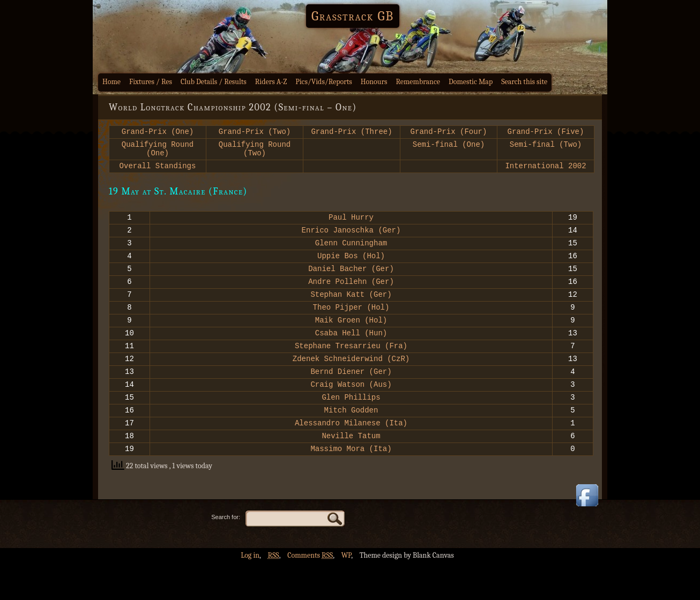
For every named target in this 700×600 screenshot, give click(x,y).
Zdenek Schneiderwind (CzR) (351, 384)
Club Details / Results (214, 82)
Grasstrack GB (353, 16)
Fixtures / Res (151, 82)
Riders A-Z (271, 82)
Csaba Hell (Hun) (351, 355)
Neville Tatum (351, 471)
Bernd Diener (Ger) (351, 398)
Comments (310, 592)
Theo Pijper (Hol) (351, 326)
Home (111, 82)
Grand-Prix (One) (158, 133)
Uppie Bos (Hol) (351, 268)
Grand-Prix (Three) (351, 133)
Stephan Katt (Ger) (351, 312)
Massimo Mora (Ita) (351, 485)
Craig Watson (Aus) (351, 413)
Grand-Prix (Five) (546, 133)
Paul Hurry (351, 225)
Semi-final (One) (449, 147)
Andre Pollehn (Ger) (351, 297)
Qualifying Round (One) (158, 152)
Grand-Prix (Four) (449, 133)
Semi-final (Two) (546, 147)
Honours (374, 82)
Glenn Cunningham (351, 254)
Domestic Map (471, 82)
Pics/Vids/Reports (324, 82)
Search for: (226, 554)
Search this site (524, 82)
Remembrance (418, 82)
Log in (250, 592)
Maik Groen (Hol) (351, 340)
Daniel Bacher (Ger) (351, 283)
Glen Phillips (351, 427)
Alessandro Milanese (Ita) (351, 456)
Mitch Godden (351, 442)
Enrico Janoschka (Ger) (351, 239)
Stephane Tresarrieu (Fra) (351, 369)
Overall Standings (158, 172)
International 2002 (545, 172)
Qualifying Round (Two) (255, 152)
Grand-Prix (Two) (255, 133)
